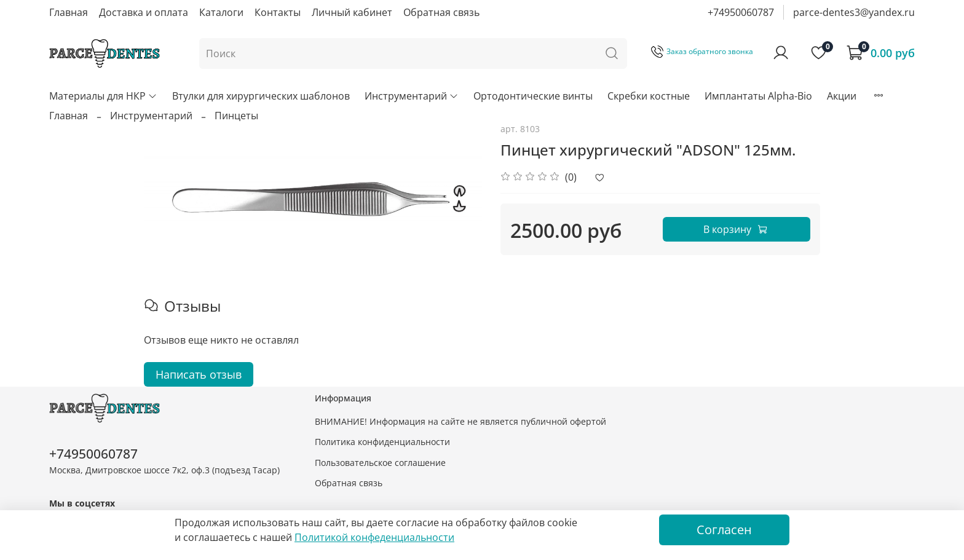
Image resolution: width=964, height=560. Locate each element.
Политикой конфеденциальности (374, 537)
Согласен (724, 530)
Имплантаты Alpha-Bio (758, 96)
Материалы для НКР (103, 96)
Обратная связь (441, 12)
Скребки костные (649, 96)
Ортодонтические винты (533, 96)
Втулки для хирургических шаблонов (261, 96)
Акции (842, 96)
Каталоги (221, 12)
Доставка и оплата (144, 12)
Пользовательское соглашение (380, 463)
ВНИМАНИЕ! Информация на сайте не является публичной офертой (460, 421)
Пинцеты (236, 116)
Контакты (278, 12)
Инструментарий (412, 96)
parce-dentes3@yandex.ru (854, 12)
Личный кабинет (352, 12)
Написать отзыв (199, 374)
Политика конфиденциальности (382, 442)
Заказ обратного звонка (702, 51)
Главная (69, 12)
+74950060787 (741, 12)
